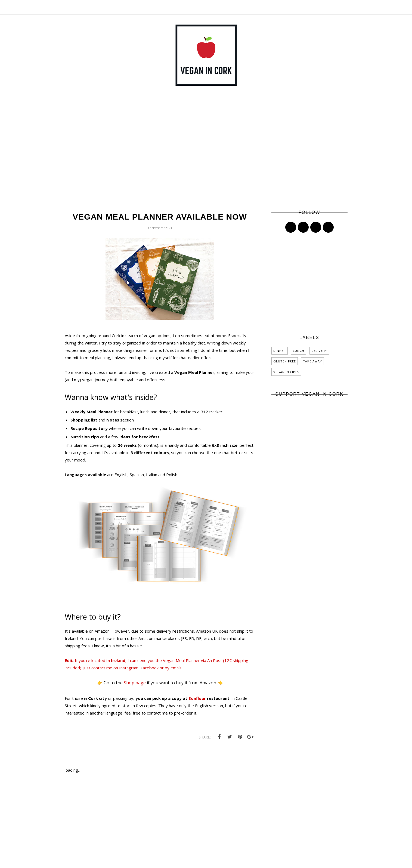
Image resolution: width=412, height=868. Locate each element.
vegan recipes (286, 372)
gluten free (285, 361)
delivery (319, 351)
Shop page (135, 683)
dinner (280, 351)
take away (312, 361)
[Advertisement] (206, 156)
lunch (299, 351)
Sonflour (197, 698)
